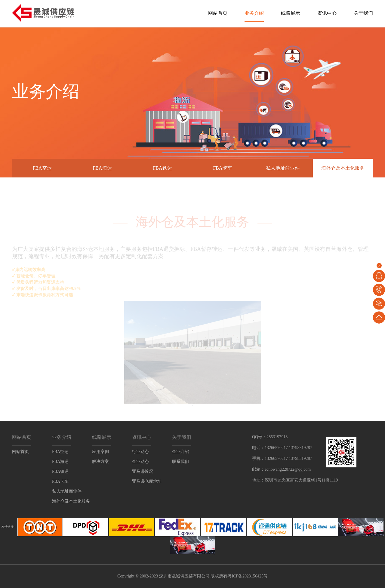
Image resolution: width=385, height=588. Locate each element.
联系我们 (180, 462)
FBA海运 (102, 168)
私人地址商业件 (283, 168)
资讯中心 (327, 13)
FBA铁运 (162, 168)
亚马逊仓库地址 (147, 481)
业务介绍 (254, 13)
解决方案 (100, 462)
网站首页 (218, 13)
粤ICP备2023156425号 (248, 576)
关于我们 (363, 13)
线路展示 (291, 13)
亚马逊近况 (143, 471)
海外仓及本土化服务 (343, 168)
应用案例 (100, 452)
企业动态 (140, 462)
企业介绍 (180, 452)
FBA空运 (42, 168)
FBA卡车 (222, 168)
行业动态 (140, 452)
